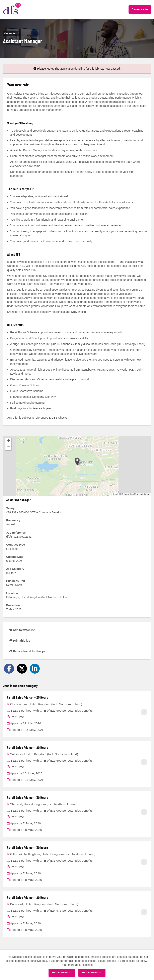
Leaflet (117, 494)
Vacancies (12, 33)
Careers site (140, 9)
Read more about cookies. (77, 965)
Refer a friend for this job (28, 651)
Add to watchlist (22, 630)
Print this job (20, 641)
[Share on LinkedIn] (35, 669)
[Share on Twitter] (22, 669)
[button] (77, 461)
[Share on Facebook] (9, 669)
